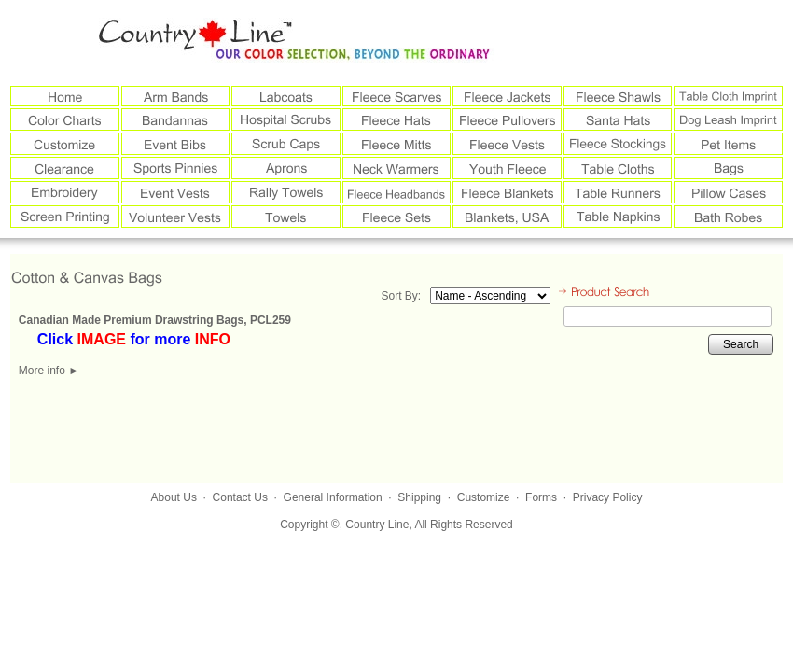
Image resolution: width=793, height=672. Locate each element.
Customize (484, 497)
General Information (333, 497)
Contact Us (240, 497)
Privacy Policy (608, 497)
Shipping (419, 497)
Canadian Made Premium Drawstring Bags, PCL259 (155, 320)
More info (49, 371)
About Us (174, 497)
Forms (541, 497)
